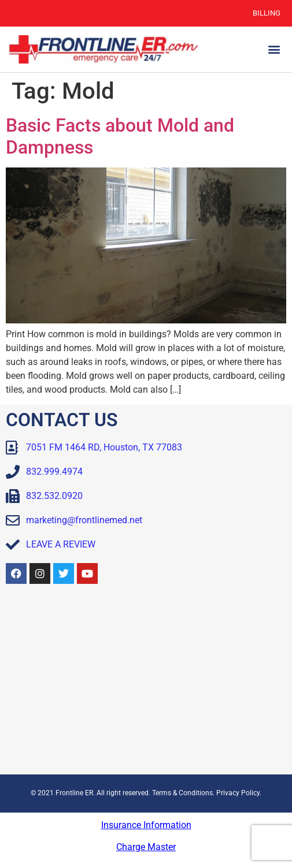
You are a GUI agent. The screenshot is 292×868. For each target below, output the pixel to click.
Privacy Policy (238, 793)
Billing (267, 13)
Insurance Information (146, 825)
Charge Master (146, 847)
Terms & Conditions (182, 793)
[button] (274, 49)
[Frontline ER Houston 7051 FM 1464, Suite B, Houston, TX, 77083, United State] (146, 682)
